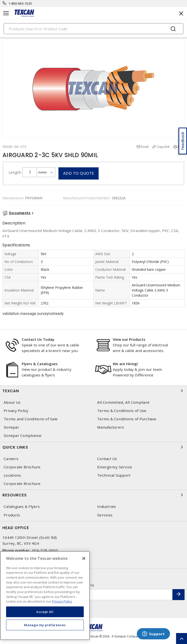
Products (12, 515)
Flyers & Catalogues (40, 364)
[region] (45, 596)
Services (105, 515)
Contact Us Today (38, 339)
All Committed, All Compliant (123, 402)
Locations (12, 475)
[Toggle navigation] (6, 13)
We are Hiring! (125, 364)
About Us (12, 402)
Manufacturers (111, 427)
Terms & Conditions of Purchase (127, 419)
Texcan (93, 391)
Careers (11, 459)
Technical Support (114, 475)
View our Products (129, 339)
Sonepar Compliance (23, 436)
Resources (93, 495)
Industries (107, 507)
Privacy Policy (16, 411)
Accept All (45, 612)
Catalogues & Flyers (22, 507)
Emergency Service (115, 467)
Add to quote (79, 173)
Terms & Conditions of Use (122, 411)
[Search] (93, 29)
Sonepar (11, 427)
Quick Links (93, 447)
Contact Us (107, 459)
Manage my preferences (45, 625)
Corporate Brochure (22, 467)
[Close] (84, 558)
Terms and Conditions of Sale (31, 419)
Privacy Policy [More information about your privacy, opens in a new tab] (62, 601)
